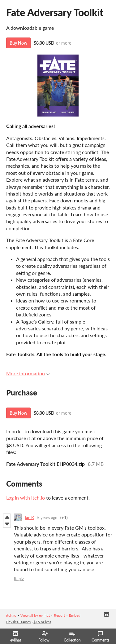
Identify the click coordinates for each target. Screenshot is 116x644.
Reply (19, 579)
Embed (75, 615)
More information (28, 373)
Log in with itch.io (26, 498)
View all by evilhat (35, 615)
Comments (100, 637)
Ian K (29, 518)
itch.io (11, 615)
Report (59, 615)
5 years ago (47, 518)
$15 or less (42, 622)
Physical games (18, 622)
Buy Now (18, 43)
